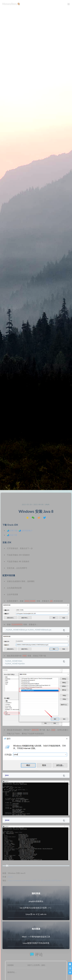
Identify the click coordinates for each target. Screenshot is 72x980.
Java (47, 504)
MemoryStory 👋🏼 (11, 4)
